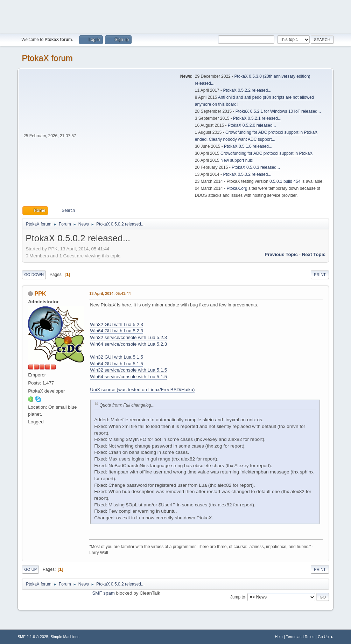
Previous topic (281, 254)
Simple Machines (65, 637)
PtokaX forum (47, 58)
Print (320, 275)
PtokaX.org (237, 188)
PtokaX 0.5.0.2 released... (247, 174)
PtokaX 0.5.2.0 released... (252, 125)
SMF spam (103, 593)
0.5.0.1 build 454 (285, 181)
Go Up (30, 569)
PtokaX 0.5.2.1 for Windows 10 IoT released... (278, 111)
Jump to (238, 597)
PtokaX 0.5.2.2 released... (247, 90)
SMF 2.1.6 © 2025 (33, 637)
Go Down (34, 275)
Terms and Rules (300, 637)
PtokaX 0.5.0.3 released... (256, 167)
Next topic (314, 254)
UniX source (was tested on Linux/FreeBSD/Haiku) (142, 390)
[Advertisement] (176, 16)
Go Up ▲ (326, 637)
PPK (40, 294)
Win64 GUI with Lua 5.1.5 (117, 364)
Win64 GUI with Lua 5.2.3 (117, 331)
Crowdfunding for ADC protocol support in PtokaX (266, 153)
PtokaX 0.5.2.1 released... (257, 118)
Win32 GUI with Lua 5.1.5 (117, 357)
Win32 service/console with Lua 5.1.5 (128, 370)
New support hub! (237, 160)
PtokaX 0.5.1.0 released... (248, 146)
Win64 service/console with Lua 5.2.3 (128, 344)
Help (279, 637)
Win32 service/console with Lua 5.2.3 (128, 337)
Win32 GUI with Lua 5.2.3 (117, 324)
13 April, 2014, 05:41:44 (110, 293)
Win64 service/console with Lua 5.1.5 (128, 377)
